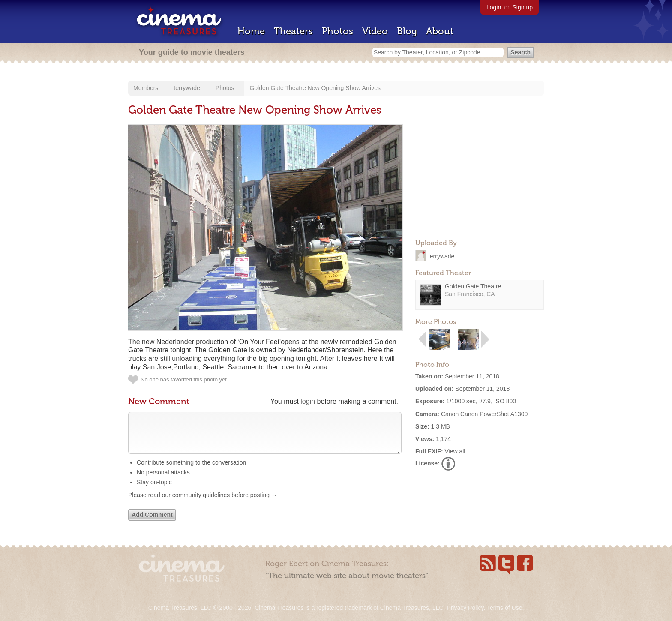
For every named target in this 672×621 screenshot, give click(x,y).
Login (494, 7)
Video (375, 31)
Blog (407, 31)
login (308, 401)
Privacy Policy (465, 608)
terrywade (187, 88)
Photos (337, 31)
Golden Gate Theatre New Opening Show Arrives (315, 88)
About (440, 31)
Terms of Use (504, 608)
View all (455, 451)
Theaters (293, 31)
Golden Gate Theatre (473, 286)
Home (251, 31)
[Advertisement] (480, 178)
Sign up (523, 7)
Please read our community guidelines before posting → (203, 504)
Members (146, 88)
